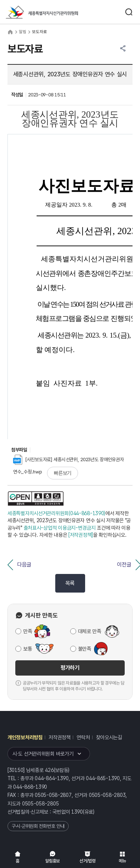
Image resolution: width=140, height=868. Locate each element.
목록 (70, 583)
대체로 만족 (90, 631)
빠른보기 (63, 473)
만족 (27, 631)
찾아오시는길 (109, 737)
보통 (27, 649)
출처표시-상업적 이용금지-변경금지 (60, 528)
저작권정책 (60, 737)
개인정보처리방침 (25, 737)
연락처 (83, 737)
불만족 (85, 649)
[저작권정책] (81, 535)
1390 (77, 812)
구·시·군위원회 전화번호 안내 (38, 826)
